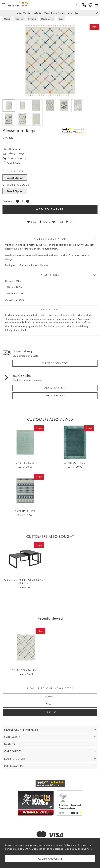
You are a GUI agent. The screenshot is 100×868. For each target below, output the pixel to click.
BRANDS (9, 744)
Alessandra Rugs (26, 670)
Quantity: (8, 201)
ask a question (55, 388)
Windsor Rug (75, 463)
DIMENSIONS (50, 275)
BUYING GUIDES (15, 759)
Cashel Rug (25, 463)
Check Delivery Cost (12, 149)
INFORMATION (14, 766)
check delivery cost (55, 363)
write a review (55, 396)
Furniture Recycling (14, 158)
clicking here (85, 849)
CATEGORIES (12, 737)
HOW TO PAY (50, 309)
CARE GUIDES (13, 751)
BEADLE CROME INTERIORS (21, 729)
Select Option (15, 178)
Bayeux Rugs (25, 511)
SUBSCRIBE (50, 712)
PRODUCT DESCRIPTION (50, 239)
